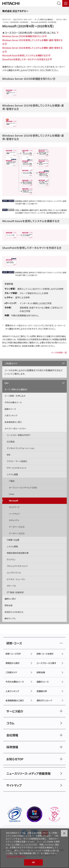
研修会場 (8, 605)
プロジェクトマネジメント (17, 566)
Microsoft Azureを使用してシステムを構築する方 (25, 55)
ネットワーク (14, 507)
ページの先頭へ (57, 353)
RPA (9, 455)
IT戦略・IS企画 (13, 540)
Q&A (7, 383)
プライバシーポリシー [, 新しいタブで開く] (16, 856)
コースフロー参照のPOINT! (18, 435)
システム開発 (12, 546)
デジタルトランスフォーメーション (21, 448)
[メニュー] (66, 3)
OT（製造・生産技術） (15, 592)
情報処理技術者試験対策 (18, 553)
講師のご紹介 (10, 599)
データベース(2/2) (17, 533)
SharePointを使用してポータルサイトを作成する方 (26, 59)
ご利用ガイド (11, 363)
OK (34, 862)
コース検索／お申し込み (15, 396)
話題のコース (10, 409)
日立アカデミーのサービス (22, 19)
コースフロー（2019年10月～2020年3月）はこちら (30, 33)
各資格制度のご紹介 (13, 422)
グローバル (11, 586)
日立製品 (11, 442)
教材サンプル (10, 618)
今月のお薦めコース (13, 402)
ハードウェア (14, 514)
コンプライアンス (14, 573)
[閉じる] (64, 833)
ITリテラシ (11, 560)
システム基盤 (12, 474)
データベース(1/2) (17, 527)
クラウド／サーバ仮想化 (17, 461)
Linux (12, 494)
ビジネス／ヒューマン (16, 579)
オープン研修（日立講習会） (44, 19)
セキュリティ (14, 520)
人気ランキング (11, 415)
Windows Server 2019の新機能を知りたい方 (23, 36)
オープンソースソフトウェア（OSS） (23, 488)
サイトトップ (6, 19)
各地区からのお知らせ (14, 612)
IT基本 (12, 481)
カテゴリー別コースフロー (16, 429)
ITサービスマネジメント (17, 468)
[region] (34, 848)
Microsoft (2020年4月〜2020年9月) (28, 26)
